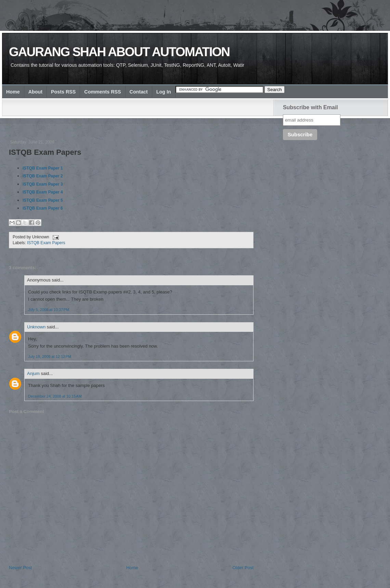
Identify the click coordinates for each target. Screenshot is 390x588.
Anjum (33, 373)
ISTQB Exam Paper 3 (43, 184)
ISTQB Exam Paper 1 (43, 168)
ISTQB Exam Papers (45, 152)
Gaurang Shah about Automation (119, 52)
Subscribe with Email (310, 107)
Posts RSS (63, 92)
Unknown (36, 327)
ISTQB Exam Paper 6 (43, 208)
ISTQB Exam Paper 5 (43, 200)
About (35, 92)
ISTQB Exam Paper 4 (43, 192)
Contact (139, 92)
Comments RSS (102, 92)
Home (13, 92)
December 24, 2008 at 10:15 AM (55, 396)
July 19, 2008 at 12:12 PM (50, 356)
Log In (164, 92)
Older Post (243, 568)
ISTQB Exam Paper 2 (43, 176)
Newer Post (20, 568)
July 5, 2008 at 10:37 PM (49, 310)
